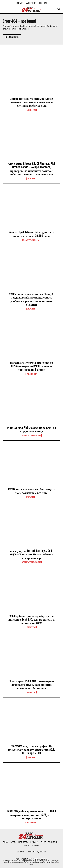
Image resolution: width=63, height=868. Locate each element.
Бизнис (31, 110)
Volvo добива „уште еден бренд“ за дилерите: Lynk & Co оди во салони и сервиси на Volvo (31, 619)
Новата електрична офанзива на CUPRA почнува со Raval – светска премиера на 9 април (31, 366)
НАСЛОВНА (31, 374)
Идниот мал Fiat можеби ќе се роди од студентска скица (31, 429)
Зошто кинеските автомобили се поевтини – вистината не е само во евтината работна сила (31, 102)
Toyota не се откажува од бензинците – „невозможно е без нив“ (31, 491)
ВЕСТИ (31, 179)
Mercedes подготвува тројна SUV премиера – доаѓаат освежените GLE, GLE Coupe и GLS (31, 750)
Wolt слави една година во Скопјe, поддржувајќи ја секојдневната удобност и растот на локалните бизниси (31, 299)
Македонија (31, 240)
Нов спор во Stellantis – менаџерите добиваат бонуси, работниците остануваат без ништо (31, 685)
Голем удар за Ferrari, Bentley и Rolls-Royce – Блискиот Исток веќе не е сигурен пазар (32, 554)
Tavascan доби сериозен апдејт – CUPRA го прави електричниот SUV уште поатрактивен (32, 815)
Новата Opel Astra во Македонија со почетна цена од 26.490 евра (31, 234)
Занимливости (31, 435)
